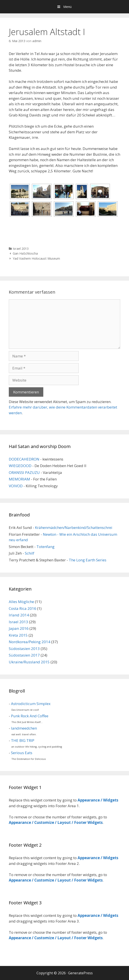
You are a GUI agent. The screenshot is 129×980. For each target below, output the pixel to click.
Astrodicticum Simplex (31, 704)
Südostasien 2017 (24, 655)
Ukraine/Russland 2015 (29, 662)
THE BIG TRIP (23, 740)
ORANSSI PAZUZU (24, 472)
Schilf (30, 553)
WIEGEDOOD (20, 466)
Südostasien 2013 (24, 649)
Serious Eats (22, 753)
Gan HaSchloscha (25, 253)
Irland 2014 (19, 615)
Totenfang (45, 547)
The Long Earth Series (88, 560)
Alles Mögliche (21, 602)
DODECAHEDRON (24, 459)
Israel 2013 (21, 249)
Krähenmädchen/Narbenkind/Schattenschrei (74, 527)
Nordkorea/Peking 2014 (30, 642)
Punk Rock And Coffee (30, 716)
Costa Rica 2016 (23, 608)
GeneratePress (80, 973)
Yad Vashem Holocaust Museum (36, 258)
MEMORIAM (19, 479)
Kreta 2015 (18, 635)
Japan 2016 (19, 628)
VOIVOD (16, 486)
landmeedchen (24, 728)
